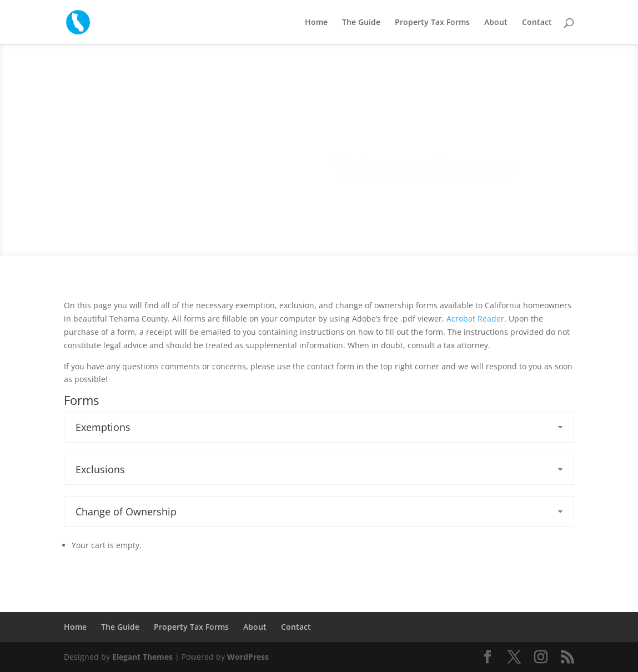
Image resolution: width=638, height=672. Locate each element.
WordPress (248, 657)
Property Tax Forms (432, 23)
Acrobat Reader (475, 319)
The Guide (361, 23)
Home (316, 23)
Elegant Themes (142, 657)
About (496, 23)
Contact (537, 23)
